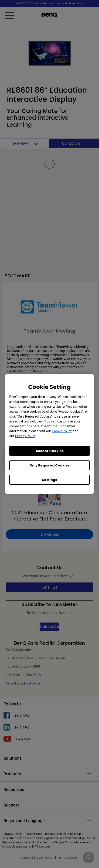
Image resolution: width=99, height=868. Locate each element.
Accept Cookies (50, 451)
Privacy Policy (25, 436)
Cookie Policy (62, 431)
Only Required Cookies (49, 465)
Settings (49, 480)
